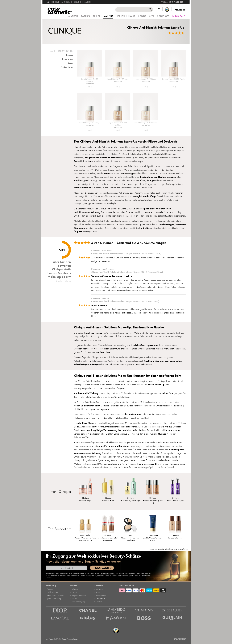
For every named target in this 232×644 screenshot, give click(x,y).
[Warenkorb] (159, 10)
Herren (121, 16)
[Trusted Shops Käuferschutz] (167, 10)
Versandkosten (73, 639)
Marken (73, 16)
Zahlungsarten (53, 592)
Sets (152, 16)
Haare (132, 16)
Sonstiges (163, 16)
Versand (50, 589)
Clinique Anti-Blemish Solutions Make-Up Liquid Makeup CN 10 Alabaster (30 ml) (127, 272)
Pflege (97, 16)
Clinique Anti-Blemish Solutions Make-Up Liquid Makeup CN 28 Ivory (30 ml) (125, 301)
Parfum (86, 16)
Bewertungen (68, 59)
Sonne (142, 16)
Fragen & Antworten (79, 595)
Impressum (100, 589)
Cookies (99, 602)
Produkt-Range (67, 67)
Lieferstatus (75, 589)
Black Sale (179, 16)
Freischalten (101, 568)
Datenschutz (100, 599)
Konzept (70, 55)
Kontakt (74, 592)
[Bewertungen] (176, 33)
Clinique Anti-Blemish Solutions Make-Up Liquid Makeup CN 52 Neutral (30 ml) (126, 254)
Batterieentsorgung (78, 602)
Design (71, 63)
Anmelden (180, 10)
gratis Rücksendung (54, 599)
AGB (98, 592)
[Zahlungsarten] (152, 590)
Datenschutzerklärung (108, 574)
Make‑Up (108, 16)
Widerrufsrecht (101, 595)
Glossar (74, 599)
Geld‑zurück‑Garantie (55, 595)
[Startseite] (48, 1)
